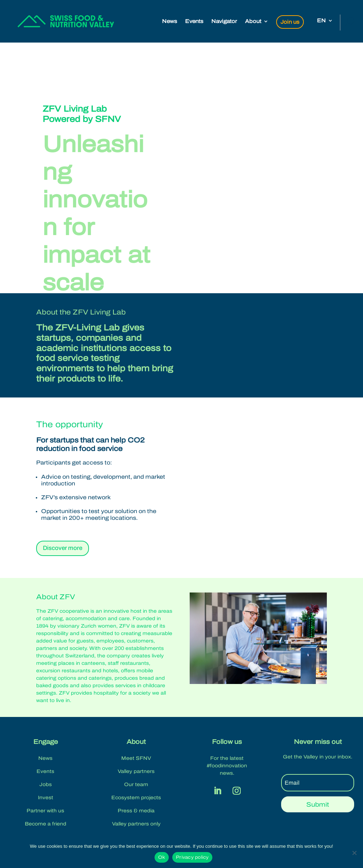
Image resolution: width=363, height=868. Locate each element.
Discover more (63, 548)
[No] (354, 853)
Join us (290, 22)
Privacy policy (192, 857)
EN (321, 21)
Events (194, 21)
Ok (162, 857)
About (253, 21)
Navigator (224, 21)
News (170, 21)
